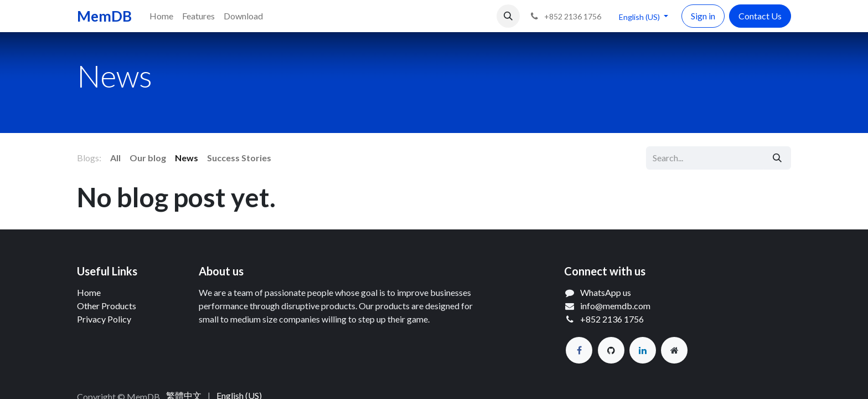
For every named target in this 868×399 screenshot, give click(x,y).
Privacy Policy (104, 319)
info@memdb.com (615, 306)
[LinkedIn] (643, 350)
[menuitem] (161, 16)
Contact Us (760, 16)
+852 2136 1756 (612, 319)
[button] (508, 16)
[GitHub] (611, 350)
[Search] (777, 158)
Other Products (107, 306)
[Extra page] (674, 350)
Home (89, 292)
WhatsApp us (606, 292)
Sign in (703, 16)
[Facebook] (579, 350)
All (115, 158)
